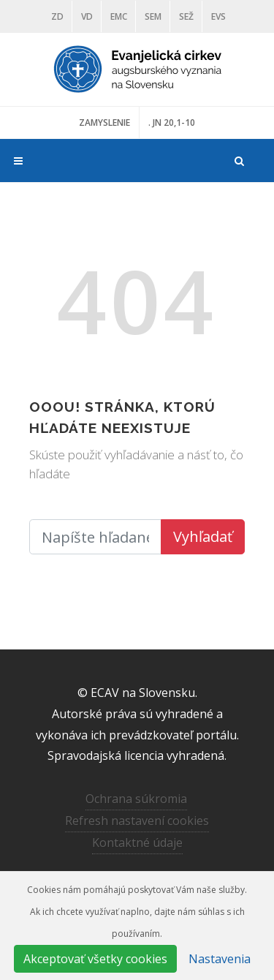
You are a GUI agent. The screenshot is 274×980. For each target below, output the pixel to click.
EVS (218, 16)
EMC (119, 16)
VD (87, 16)
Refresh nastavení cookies (137, 821)
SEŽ (186, 16)
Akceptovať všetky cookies (95, 959)
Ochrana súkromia (136, 799)
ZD (57, 16)
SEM (153, 16)
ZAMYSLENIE (104, 122)
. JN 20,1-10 (172, 122)
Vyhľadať (203, 536)
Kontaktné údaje (137, 843)
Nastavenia (220, 959)
